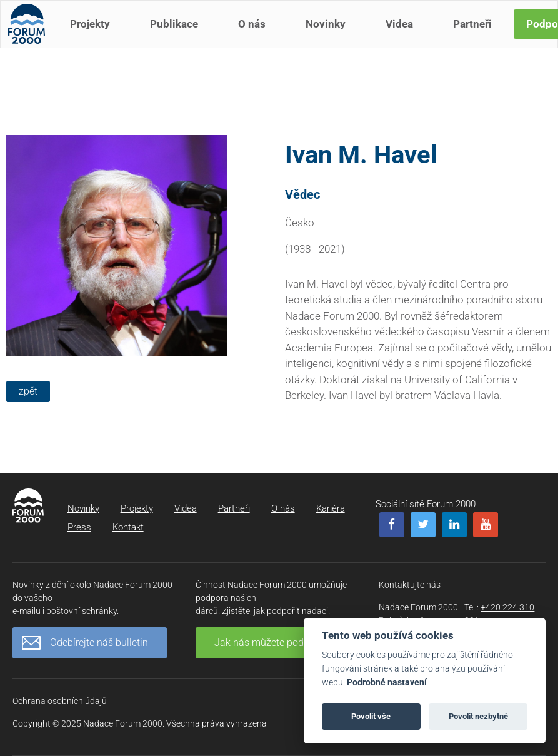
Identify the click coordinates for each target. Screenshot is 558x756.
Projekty (95, 36)
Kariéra (331, 508)
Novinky (331, 36)
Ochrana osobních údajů (60, 701)
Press (79, 527)
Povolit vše (371, 716)
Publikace (179, 36)
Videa (404, 36)
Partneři (477, 36)
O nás (257, 36)
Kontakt (128, 527)
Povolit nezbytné (478, 716)
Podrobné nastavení (387, 683)
